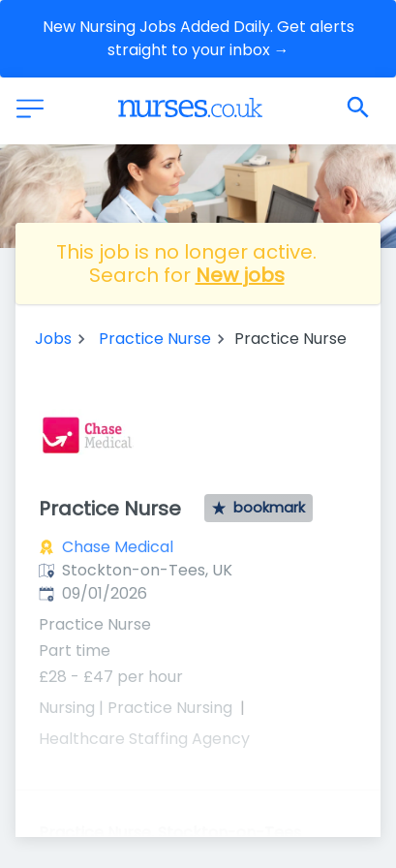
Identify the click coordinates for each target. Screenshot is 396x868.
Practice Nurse (155, 339)
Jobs (53, 339)
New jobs (240, 275)
